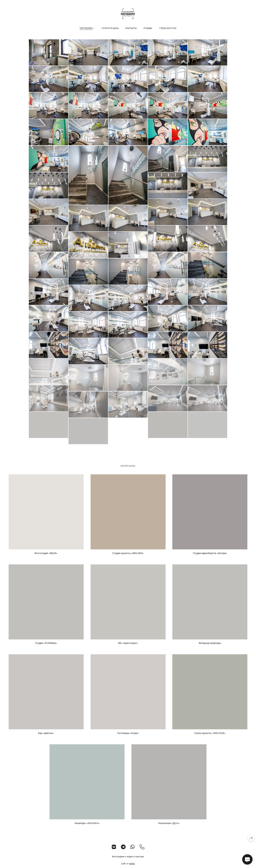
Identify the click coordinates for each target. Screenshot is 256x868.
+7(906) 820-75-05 (168, 28)
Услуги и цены (110, 28)
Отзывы (148, 28)
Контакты (131, 28)
